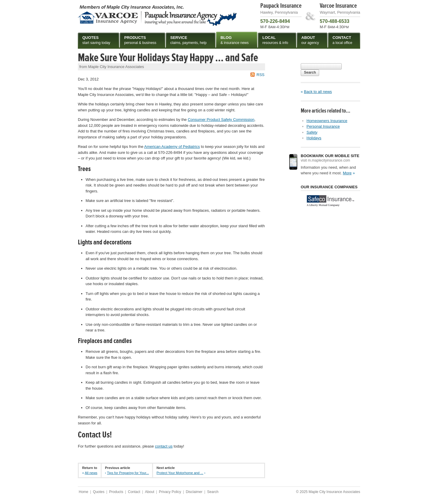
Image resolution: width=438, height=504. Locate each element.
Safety (312, 132)
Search (310, 72)
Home (83, 492)
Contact (134, 492)
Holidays (314, 138)
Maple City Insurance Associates (157, 15)
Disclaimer (194, 492)
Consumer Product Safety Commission (221, 120)
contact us (164, 446)
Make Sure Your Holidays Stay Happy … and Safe (168, 58)
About (150, 492)
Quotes (99, 492)
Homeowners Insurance (327, 121)
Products (116, 492)
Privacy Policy (170, 492)
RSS (260, 75)
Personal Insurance (323, 126)
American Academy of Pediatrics (172, 147)
